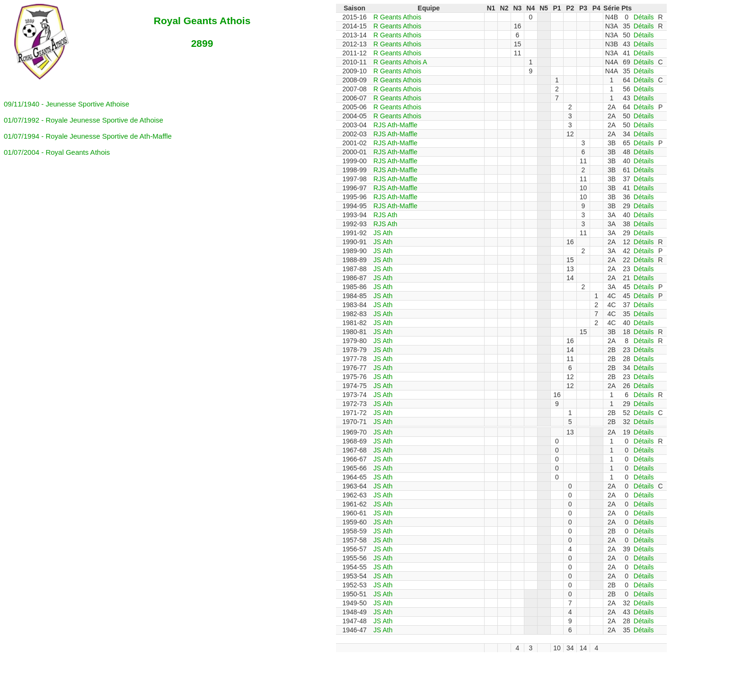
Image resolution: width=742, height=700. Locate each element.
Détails (644, 17)
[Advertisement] (233, 673)
